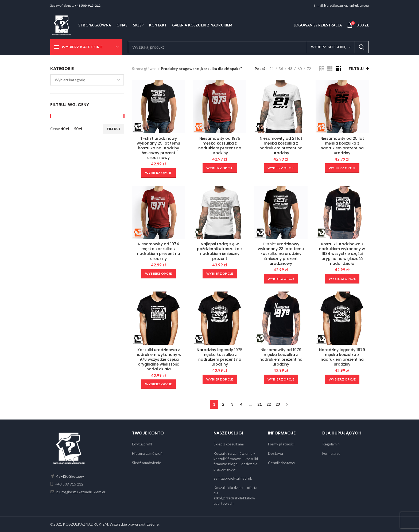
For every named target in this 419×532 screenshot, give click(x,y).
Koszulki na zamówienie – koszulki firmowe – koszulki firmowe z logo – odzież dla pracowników (236, 461)
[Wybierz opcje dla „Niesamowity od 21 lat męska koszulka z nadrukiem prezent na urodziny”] (281, 168)
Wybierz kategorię (329, 47)
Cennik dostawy (282, 463)
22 (269, 404)
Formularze (331, 453)
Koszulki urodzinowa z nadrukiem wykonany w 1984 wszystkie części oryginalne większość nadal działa (342, 254)
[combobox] (87, 80)
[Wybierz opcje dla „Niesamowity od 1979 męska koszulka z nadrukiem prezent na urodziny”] (281, 379)
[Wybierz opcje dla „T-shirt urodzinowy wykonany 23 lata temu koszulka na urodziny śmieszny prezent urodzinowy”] (281, 279)
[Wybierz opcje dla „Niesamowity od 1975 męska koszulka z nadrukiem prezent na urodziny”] (220, 168)
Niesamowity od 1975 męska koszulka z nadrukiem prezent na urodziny (220, 146)
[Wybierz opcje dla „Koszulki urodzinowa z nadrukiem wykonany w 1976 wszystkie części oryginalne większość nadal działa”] (159, 384)
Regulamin (331, 444)
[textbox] (70, 80)
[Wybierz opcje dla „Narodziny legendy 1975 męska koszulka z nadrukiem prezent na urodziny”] (220, 379)
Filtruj (113, 129)
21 (259, 404)
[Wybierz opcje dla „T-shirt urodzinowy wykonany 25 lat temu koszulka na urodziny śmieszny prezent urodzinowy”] (159, 173)
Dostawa (276, 453)
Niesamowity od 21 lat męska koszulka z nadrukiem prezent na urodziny (281, 146)
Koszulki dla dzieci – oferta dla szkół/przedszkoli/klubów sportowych (235, 495)
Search (362, 47)
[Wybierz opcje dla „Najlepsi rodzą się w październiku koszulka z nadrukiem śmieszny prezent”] (220, 274)
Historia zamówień (147, 453)
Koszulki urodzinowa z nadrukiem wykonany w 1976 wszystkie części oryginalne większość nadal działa (158, 360)
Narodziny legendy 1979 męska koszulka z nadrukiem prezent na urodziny (342, 357)
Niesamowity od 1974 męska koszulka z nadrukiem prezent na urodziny (159, 251)
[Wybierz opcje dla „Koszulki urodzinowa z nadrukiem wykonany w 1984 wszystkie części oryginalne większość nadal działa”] (342, 279)
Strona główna (144, 69)
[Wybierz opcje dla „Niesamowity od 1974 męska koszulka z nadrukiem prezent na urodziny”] (159, 274)
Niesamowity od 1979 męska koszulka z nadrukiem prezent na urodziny (281, 357)
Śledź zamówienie (147, 463)
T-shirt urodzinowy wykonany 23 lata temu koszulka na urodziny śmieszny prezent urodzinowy (281, 254)
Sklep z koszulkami (229, 444)
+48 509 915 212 (69, 484)
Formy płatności (281, 444)
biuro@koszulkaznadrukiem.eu (346, 5)
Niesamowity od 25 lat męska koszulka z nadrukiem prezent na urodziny (342, 146)
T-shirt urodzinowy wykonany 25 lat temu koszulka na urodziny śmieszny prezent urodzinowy (158, 148)
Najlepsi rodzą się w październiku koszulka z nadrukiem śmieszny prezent (220, 251)
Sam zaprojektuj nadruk (233, 478)
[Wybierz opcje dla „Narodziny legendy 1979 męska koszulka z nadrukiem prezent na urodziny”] (342, 379)
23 (278, 404)
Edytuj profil (142, 444)
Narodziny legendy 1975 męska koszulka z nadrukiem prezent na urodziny (220, 357)
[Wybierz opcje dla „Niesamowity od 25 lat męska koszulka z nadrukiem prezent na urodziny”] (342, 168)
